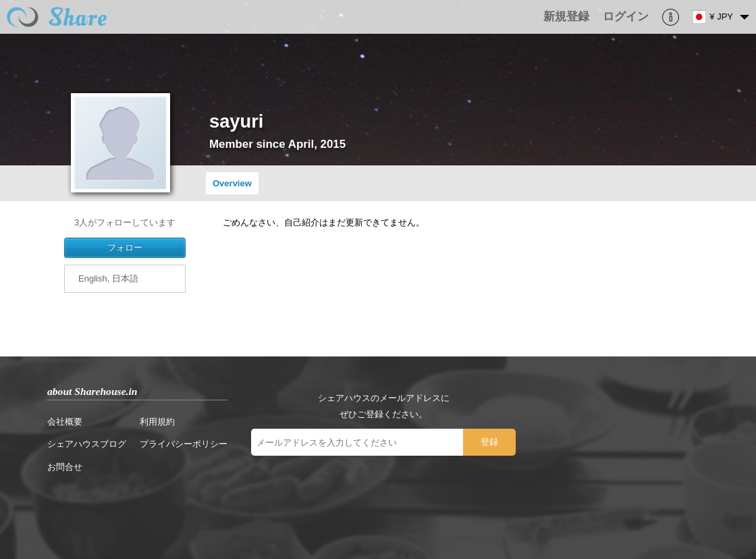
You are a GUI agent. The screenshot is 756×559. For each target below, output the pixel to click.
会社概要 (65, 422)
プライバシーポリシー (184, 444)
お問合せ (65, 467)
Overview (232, 183)
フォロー (125, 247)
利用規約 (157, 422)
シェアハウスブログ (87, 444)
